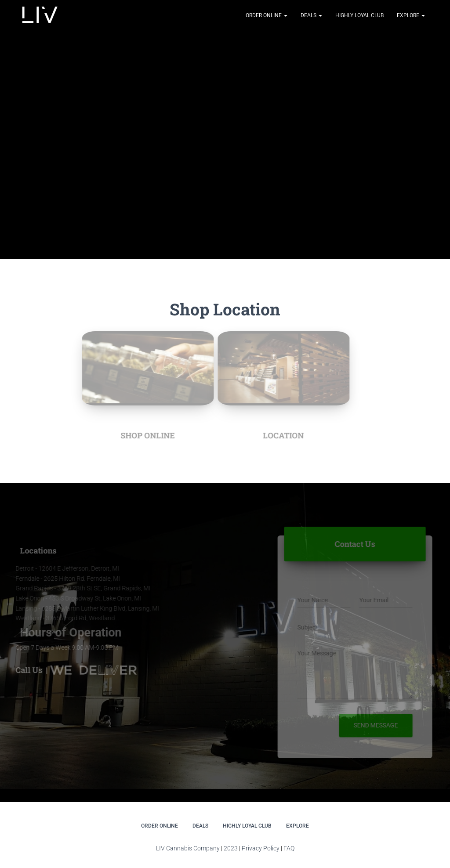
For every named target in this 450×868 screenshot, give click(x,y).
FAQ (289, 848)
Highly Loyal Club (359, 15)
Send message (378, 725)
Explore (411, 15)
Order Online (267, 15)
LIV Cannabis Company (189, 848)
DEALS (311, 15)
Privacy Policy (261, 848)
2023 (231, 848)
